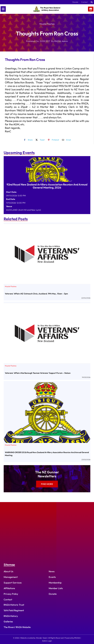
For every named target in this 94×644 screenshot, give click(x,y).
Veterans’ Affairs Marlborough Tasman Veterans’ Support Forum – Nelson (38, 373)
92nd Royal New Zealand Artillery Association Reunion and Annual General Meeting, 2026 (47, 186)
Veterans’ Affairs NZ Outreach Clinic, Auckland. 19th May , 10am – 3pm (36, 294)
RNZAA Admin (61, 41)
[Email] (66, 140)
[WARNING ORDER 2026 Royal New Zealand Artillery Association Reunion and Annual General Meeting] (47, 384)
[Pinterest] (53, 140)
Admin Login (47, 641)
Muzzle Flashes (47, 24)
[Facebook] (28, 140)
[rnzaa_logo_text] (47, 7)
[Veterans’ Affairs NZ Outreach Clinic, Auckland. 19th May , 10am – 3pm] (47, 225)
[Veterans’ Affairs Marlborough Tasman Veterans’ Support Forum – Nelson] (47, 305)
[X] (40, 140)
